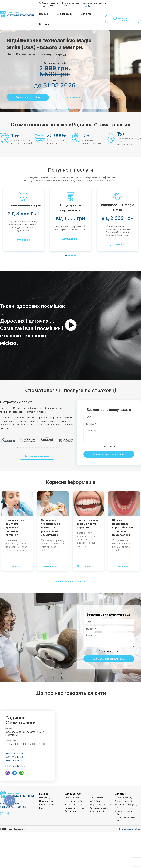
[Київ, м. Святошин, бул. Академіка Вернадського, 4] (62, 3)
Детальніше (72, 98)
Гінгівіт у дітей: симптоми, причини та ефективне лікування (15, 527)
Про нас (44, 794)
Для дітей (120, 794)
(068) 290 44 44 (14, 761)
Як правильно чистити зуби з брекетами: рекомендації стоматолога (50, 527)
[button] (45, 14)
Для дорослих (72, 794)
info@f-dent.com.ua (16, 766)
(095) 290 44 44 (14, 757)
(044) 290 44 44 (49, 3)
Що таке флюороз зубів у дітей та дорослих (88, 524)
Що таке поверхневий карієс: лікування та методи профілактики (123, 527)
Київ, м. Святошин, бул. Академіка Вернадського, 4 (85, 3)
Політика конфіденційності (130, 829)
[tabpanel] (23, 220)
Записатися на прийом (28, 97)
